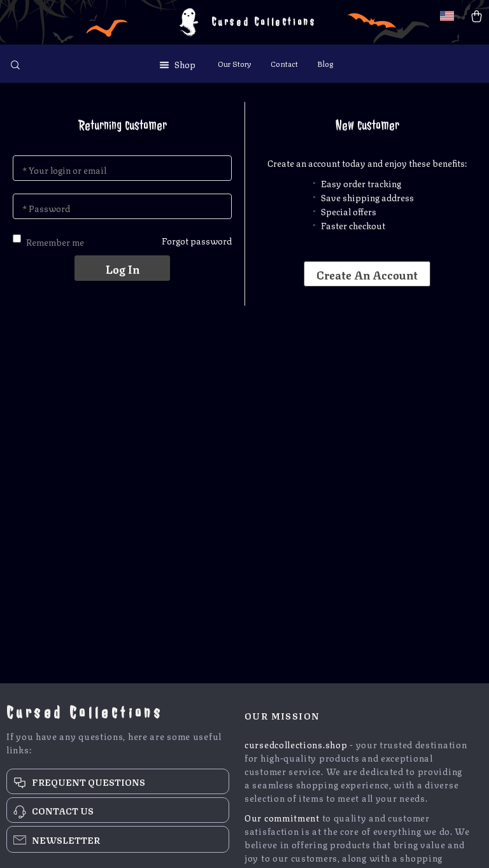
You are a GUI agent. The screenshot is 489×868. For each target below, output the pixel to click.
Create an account (367, 274)
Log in (123, 268)
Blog (325, 63)
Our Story (235, 63)
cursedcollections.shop (296, 744)
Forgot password (197, 240)
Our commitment (282, 817)
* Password (46, 208)
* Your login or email (64, 169)
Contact (284, 63)
